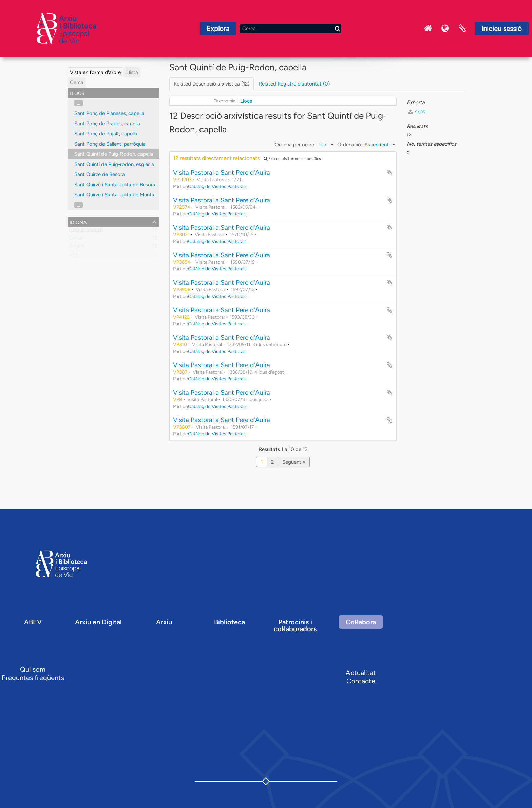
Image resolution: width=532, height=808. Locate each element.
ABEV (33, 622)
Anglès (77, 247)
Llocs (246, 101)
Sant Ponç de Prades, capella (107, 124)
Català (76, 239)
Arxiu (164, 622)
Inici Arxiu (428, 29)
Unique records (86, 231)
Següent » (294, 462)
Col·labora (361, 622)
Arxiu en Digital (98, 622)
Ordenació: (350, 145)
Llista (132, 72)
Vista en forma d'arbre (95, 72)
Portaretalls (462, 29)
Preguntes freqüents (33, 678)
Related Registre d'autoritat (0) (294, 84)
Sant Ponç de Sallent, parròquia (110, 144)
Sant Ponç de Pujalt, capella (106, 134)
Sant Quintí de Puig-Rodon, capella (114, 154)
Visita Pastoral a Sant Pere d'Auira (222, 173)
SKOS (417, 112)
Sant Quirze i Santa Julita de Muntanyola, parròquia (132, 195)
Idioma (445, 29)
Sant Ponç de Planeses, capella (109, 113)
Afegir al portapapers (389, 173)
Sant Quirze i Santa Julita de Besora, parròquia (127, 185)
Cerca (77, 82)
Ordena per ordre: (295, 145)
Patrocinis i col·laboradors (295, 625)
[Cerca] (290, 29)
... (79, 103)
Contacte (361, 681)
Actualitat (361, 673)
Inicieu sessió (502, 29)
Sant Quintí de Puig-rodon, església (114, 164)
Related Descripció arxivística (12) (212, 84)
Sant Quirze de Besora (100, 174)
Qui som (33, 669)
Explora (218, 29)
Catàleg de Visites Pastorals (217, 186)
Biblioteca (230, 622)
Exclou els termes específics (292, 159)
